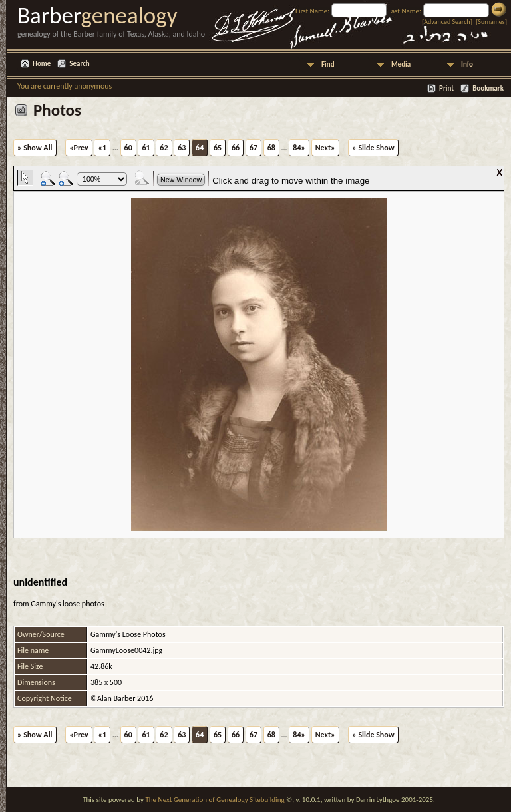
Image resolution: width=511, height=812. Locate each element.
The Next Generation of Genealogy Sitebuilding (215, 800)
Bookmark (488, 88)
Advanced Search (447, 22)
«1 (102, 148)
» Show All (35, 148)
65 (218, 148)
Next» (325, 148)
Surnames (491, 22)
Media (401, 64)
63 (182, 148)
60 (128, 148)
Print (446, 88)
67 (254, 148)
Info (467, 64)
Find (328, 64)
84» (299, 148)
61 (146, 148)
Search (79, 64)
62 (164, 148)
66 (236, 148)
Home (42, 64)
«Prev (79, 148)
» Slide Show (373, 148)
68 (271, 148)
